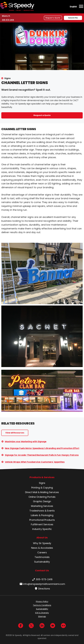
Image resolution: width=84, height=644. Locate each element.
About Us (42, 538)
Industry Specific (42, 529)
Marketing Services (42, 506)
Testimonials (42, 557)
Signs (7, 78)
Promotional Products (42, 520)
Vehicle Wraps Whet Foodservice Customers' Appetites (35, 462)
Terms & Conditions (42, 605)
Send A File (73, 18)
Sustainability (42, 562)
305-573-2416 (8, 20)
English (73, 6)
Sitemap (42, 616)
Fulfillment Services (42, 524)
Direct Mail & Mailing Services (42, 492)
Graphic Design (42, 501)
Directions (42, 589)
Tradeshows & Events (42, 511)
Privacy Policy (42, 602)
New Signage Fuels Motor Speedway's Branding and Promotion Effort (42, 448)
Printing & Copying (42, 488)
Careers (42, 552)
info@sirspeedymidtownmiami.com (42, 584)
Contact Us (42, 570)
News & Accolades (42, 548)
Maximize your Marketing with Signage (26, 442)
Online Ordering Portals (42, 497)
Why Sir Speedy (42, 543)
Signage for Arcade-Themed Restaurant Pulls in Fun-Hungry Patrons (42, 455)
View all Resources (15, 433)
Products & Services (42, 477)
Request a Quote (53, 18)
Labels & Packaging (42, 515)
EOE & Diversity (42, 613)
